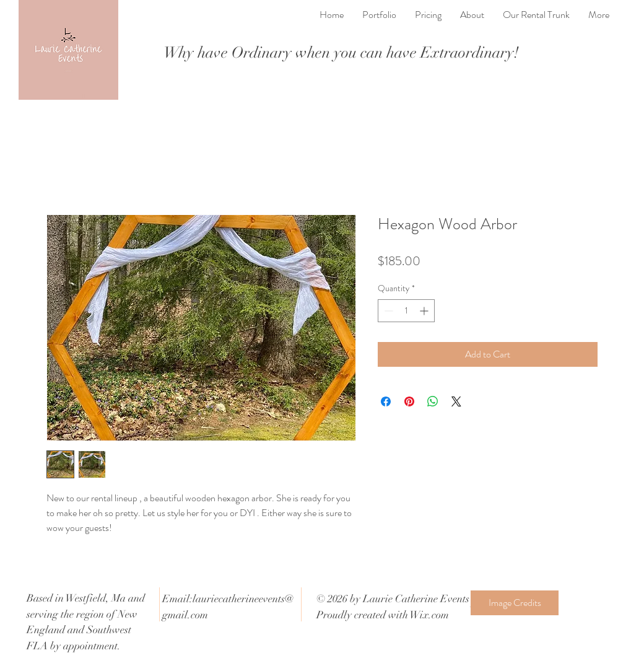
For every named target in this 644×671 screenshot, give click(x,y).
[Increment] (425, 311)
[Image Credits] (515, 603)
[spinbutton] (406, 311)
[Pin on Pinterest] (409, 401)
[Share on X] (456, 401)
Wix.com (429, 615)
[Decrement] (387, 311)
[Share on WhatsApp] (433, 401)
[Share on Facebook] (386, 401)
